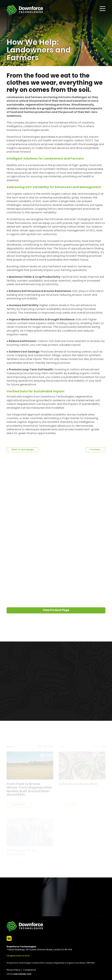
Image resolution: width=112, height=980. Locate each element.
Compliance (29, 970)
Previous (95, 450)
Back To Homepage (23, 450)
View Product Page (56, 610)
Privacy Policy (13, 970)
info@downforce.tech (18, 956)
